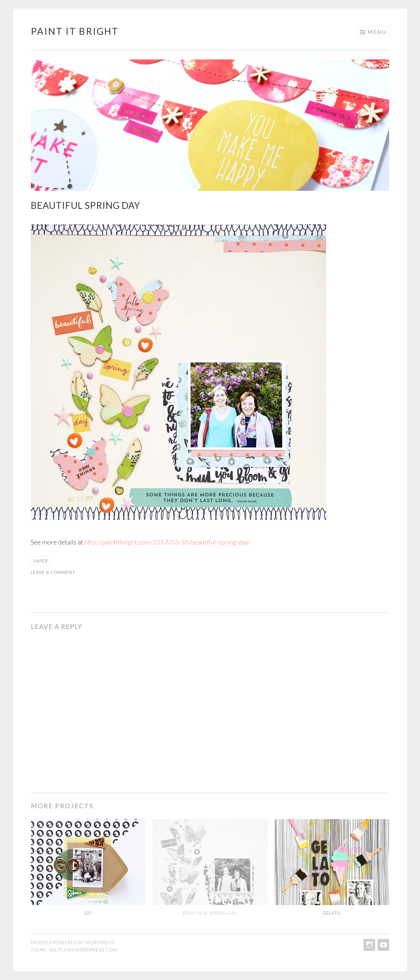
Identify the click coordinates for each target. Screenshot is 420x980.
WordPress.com (96, 950)
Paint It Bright (75, 31)
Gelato (332, 913)
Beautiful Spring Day (210, 913)
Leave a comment (53, 572)
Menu (377, 32)
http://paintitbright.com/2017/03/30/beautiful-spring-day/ (167, 542)
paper (41, 561)
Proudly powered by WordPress (73, 943)
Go (88, 913)
